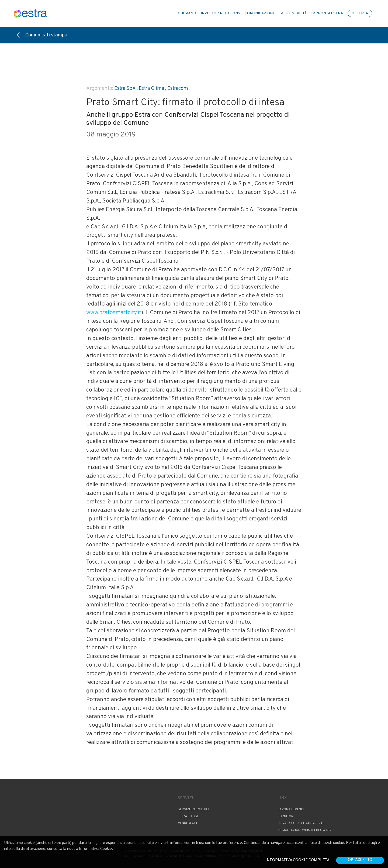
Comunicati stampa (42, 35)
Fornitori (286, 816)
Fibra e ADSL (188, 816)
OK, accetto (360, 860)
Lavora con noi (291, 809)
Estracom (178, 88)
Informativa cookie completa (297, 860)
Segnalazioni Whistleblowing (304, 830)
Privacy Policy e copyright (301, 823)
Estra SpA (125, 88)
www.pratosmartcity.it (114, 313)
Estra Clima (151, 88)
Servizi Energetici (193, 809)
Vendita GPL (188, 823)
